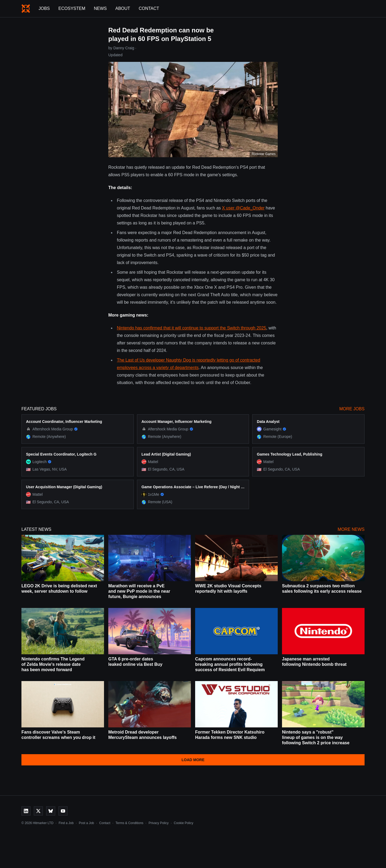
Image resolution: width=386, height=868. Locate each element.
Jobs (44, 8)
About (123, 8)
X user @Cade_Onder (243, 208)
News (100, 8)
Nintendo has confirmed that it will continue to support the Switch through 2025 (192, 328)
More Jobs (352, 409)
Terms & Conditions (129, 823)
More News (351, 529)
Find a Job (66, 823)
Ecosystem (72, 8)
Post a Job (86, 823)
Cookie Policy (183, 823)
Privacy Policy (159, 823)
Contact (149, 8)
